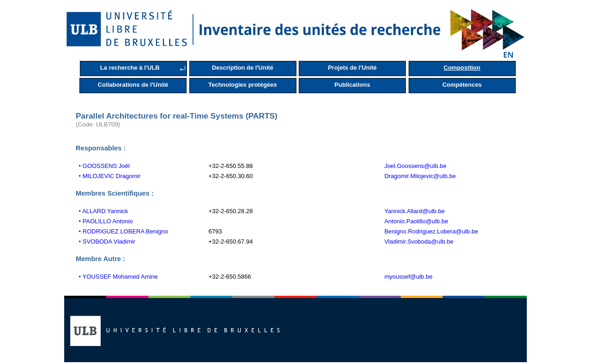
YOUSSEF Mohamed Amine (120, 277)
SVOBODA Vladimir (109, 242)
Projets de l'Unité (352, 68)
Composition (462, 68)
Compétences (462, 85)
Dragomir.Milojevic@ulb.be (420, 176)
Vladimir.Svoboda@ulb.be (419, 242)
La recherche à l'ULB (130, 68)
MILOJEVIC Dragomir (112, 176)
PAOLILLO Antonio (108, 221)
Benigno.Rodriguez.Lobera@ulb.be (431, 231)
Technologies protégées (243, 85)
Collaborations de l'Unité (133, 85)
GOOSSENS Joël (106, 166)
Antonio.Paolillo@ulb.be (416, 221)
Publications (352, 85)
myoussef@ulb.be (408, 277)
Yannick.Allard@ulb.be (414, 211)
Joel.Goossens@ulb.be (415, 166)
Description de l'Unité (243, 68)
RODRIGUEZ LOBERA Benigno (125, 231)
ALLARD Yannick (105, 211)
